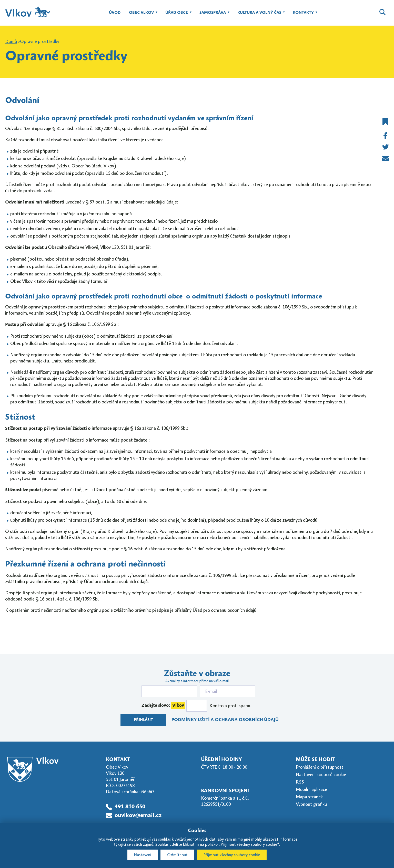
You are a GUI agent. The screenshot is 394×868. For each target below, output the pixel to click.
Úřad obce (177, 15)
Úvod (115, 13)
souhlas (164, 839)
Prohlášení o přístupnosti (320, 767)
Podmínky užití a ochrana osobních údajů (225, 720)
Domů (11, 41)
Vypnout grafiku (311, 804)
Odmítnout (177, 855)
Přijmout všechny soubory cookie (232, 855)
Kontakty (303, 15)
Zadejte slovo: (163, 706)
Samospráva (213, 15)
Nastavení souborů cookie (321, 775)
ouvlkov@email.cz (138, 816)
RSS (300, 782)
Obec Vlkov (141, 15)
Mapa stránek (309, 797)
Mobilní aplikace (311, 789)
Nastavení (143, 855)
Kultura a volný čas (259, 15)
